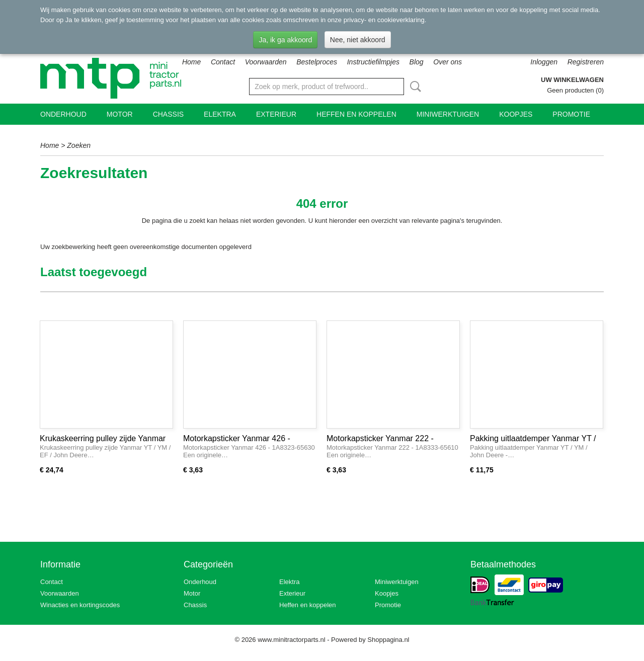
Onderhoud (63, 114)
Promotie (571, 114)
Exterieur (276, 114)
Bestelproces (317, 62)
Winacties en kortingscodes (80, 605)
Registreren (586, 62)
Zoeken (414, 87)
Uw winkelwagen (572, 80)
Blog (417, 62)
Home (191, 62)
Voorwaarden (266, 62)
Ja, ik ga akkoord (285, 40)
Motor (120, 114)
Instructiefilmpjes (373, 62)
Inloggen (544, 62)
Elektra (220, 114)
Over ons (448, 62)
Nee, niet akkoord (358, 40)
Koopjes (516, 114)
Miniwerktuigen (448, 114)
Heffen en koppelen (356, 114)
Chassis (168, 114)
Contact (223, 62)
